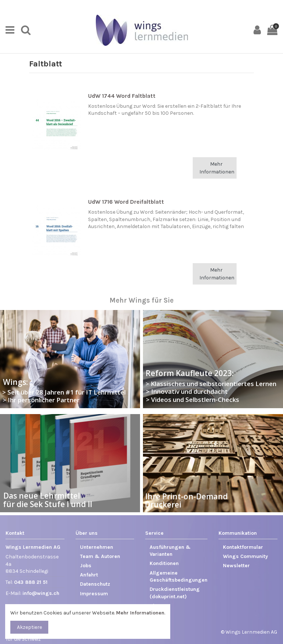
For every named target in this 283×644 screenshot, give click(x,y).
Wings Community (245, 556)
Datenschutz (95, 584)
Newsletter (236, 566)
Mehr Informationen (217, 168)
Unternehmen (97, 547)
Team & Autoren (100, 556)
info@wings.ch (41, 593)
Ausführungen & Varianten (170, 551)
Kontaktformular (243, 547)
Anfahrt (89, 575)
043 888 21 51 (31, 582)
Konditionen (164, 563)
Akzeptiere (29, 627)
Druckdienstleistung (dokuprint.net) (175, 593)
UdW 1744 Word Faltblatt (122, 96)
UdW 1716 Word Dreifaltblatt (126, 202)
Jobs (86, 566)
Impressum (94, 594)
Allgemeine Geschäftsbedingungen (179, 577)
